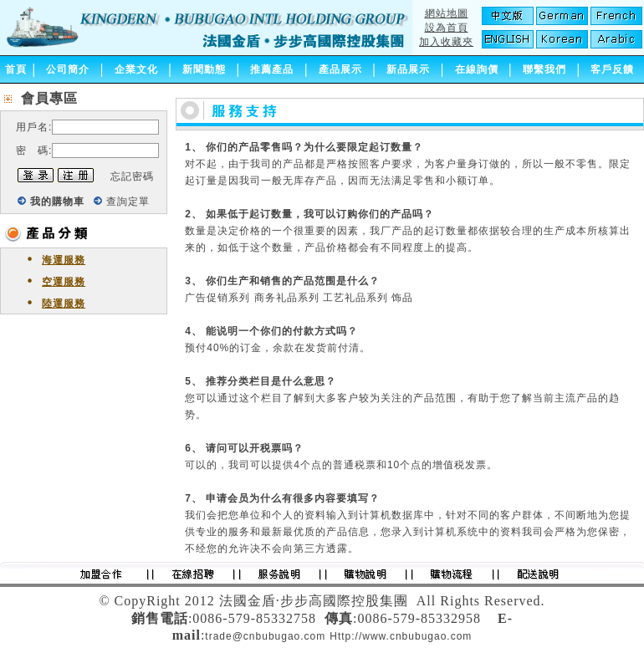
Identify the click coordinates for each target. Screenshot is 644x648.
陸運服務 (64, 304)
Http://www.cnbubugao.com (401, 636)
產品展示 (340, 69)
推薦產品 (272, 69)
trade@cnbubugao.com (265, 636)
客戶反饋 (612, 69)
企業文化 (136, 69)
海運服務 (64, 260)
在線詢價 (477, 69)
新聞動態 (204, 69)
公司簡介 (68, 69)
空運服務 (64, 282)
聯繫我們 (544, 69)
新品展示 (408, 69)
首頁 (16, 69)
